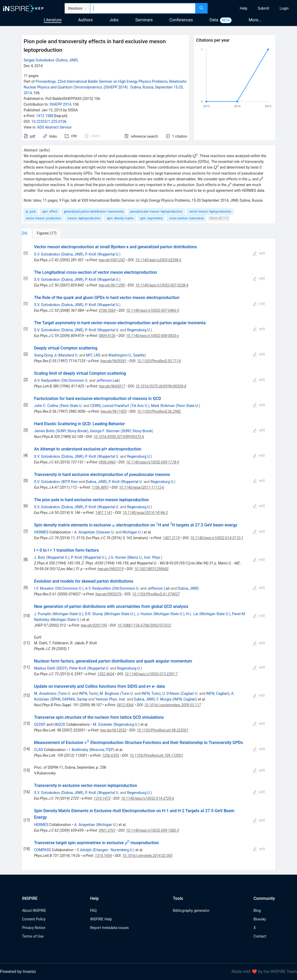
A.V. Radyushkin (47, 380)
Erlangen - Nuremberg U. (113, 850)
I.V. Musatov (44, 588)
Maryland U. (69, 355)
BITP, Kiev (70, 482)
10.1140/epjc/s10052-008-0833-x (152, 336)
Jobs (114, 20)
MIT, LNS (93, 355)
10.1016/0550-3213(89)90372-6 (119, 437)
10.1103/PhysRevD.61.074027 (156, 594)
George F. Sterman (105, 431)
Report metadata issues (109, 928)
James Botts (44, 431)
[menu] (253, 8)
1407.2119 (171, 538)
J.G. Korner (117, 557)
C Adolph (84, 850)
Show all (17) (219, 218)
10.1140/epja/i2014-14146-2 (145, 513)
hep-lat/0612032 (113, 730)
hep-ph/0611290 (112, 285)
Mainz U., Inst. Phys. (145, 557)
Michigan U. (132, 532)
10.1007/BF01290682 (151, 569)
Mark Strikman (163, 406)
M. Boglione (109, 693)
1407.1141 (104, 513)
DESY (62, 668)
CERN (95, 406)
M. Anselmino (45, 693)
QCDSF (40, 724)
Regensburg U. (139, 330)
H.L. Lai (192, 614)
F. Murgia (164, 699)
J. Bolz (40, 557)
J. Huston (144, 614)
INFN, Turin (88, 693)
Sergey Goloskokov (39, 60)
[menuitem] (244, 8)
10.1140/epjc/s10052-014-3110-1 (217, 538)
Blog (257, 911)
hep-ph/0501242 (112, 260)
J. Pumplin (43, 614)
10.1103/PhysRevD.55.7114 (159, 361)
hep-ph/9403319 (110, 569)
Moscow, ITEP (102, 750)
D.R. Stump (94, 614)
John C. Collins (46, 406)
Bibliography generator (191, 911)
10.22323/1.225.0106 (49, 122)
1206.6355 (111, 755)
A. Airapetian (85, 532)
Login (284, 8)
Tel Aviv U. (140, 406)
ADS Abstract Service (54, 127)
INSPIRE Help (101, 919)
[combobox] (143, 8)
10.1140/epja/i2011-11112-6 (142, 487)
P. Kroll (91, 254)
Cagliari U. (190, 693)
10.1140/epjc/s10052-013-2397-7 (151, 674)
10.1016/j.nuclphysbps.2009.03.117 (173, 705)
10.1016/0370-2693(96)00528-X (161, 386)
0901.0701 (107, 830)
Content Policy (34, 919)
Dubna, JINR (67, 60)
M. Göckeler (103, 724)
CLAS (39, 750)
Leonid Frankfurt (116, 406)
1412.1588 (45, 116)
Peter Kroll (78, 668)
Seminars (144, 20)
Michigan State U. (68, 614)
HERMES (41, 532)
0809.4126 (107, 336)
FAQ (93, 911)
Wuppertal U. (109, 254)
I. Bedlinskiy (78, 750)
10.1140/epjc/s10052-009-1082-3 (153, 830)
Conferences (181, 20)
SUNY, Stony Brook (72, 431)
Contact (260, 936)
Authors (85, 20)
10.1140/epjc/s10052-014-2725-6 (148, 798)
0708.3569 (107, 310)
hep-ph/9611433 (114, 411)
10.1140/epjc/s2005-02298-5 (158, 260)
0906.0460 (107, 462)
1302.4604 (106, 674)
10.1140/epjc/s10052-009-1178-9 (153, 462)
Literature (53, 20)
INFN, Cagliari (217, 693)
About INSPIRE (34, 911)
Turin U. (65, 693)
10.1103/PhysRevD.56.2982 (159, 411)
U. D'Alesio (171, 693)
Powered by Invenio (18, 972)
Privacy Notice (34, 928)
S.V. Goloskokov (47, 254)
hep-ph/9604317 (112, 386)
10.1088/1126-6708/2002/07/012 (144, 625)
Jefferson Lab (107, 380)
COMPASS (43, 850)
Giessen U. (106, 532)
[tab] (39, 233)
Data (214, 20)
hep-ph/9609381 (114, 361)
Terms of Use (33, 936)
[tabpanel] (149, 554)
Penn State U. (72, 406)
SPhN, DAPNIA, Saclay (69, 699)
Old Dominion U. (75, 380)
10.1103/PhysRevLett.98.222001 (163, 730)
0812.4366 (125, 705)
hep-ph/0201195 (94, 625)
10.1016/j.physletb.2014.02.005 (147, 856)
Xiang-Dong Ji (45, 355)
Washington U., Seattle (126, 355)
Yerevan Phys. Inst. (111, 699)
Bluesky (260, 919)
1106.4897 (100, 487)
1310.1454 (103, 856)
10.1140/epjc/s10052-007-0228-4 (162, 285)
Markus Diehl (45, 668)
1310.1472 (102, 798)
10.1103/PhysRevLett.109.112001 (156, 755)
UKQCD (59, 724)
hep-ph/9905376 (109, 594)
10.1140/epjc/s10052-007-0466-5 (153, 310)
